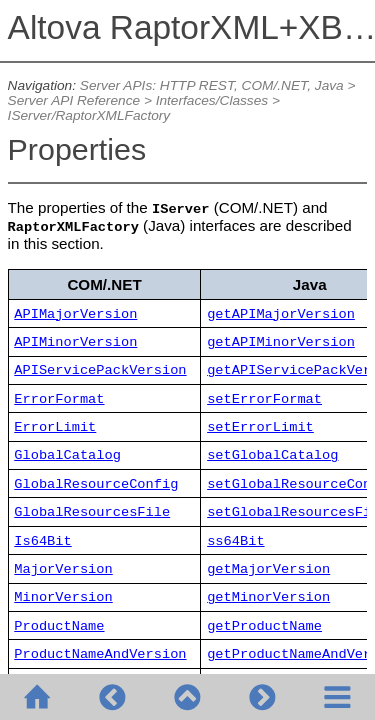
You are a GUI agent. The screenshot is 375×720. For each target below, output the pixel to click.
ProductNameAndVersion (100, 654)
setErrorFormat (264, 399)
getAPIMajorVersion (281, 314)
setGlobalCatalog (272, 455)
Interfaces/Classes (212, 100)
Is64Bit (42, 541)
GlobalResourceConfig (96, 484)
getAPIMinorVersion (281, 342)
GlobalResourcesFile (92, 512)
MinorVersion (63, 597)
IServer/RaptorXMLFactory (89, 115)
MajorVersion (63, 569)
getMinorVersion (268, 597)
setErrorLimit (260, 427)
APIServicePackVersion (100, 370)
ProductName (59, 626)
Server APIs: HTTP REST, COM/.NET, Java (212, 85)
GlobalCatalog (67, 455)
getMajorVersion (268, 569)
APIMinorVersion (75, 342)
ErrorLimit (55, 427)
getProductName (264, 626)
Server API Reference (74, 100)
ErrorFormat (59, 399)
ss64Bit (235, 541)
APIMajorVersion (75, 314)
